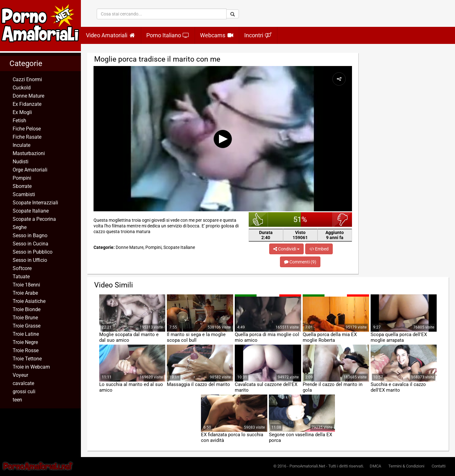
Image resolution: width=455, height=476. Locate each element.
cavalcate (23, 383)
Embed (319, 249)
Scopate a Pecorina (34, 219)
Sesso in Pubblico (33, 252)
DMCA (375, 466)
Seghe (20, 227)
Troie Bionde (27, 309)
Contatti (439, 466)
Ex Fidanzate (27, 104)
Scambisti (24, 194)
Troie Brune (25, 318)
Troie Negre (25, 342)
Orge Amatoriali (30, 170)
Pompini (22, 178)
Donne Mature (28, 96)
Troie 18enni (26, 285)
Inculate (21, 145)
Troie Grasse (27, 326)
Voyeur (20, 375)
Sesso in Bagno (30, 235)
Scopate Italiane (31, 211)
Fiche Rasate (27, 137)
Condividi (286, 249)
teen (17, 400)
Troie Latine (26, 334)
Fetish (19, 121)
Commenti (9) (300, 262)
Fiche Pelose (27, 129)
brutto (342, 220)
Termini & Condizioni (406, 466)
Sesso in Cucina (30, 244)
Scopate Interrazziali (35, 203)
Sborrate (22, 186)
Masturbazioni (29, 153)
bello (258, 220)
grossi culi (24, 392)
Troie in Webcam (31, 367)
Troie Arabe (25, 293)
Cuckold (22, 88)
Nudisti (21, 162)
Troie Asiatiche (29, 301)
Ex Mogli (22, 112)
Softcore (22, 268)
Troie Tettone (27, 359)
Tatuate (21, 277)
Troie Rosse (26, 350)
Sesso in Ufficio (30, 260)
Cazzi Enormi (27, 79)
